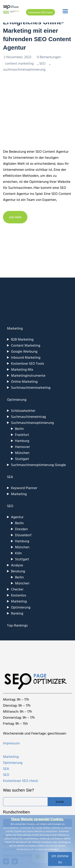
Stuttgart (22, 459)
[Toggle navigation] (65, 11)
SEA (6, 769)
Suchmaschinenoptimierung (32, 423)
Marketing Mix (22, 369)
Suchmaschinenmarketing (31, 387)
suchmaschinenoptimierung (24, 69)
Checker (17, 589)
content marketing (19, 63)
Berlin (19, 429)
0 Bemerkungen (49, 57)
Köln (18, 553)
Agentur (17, 517)
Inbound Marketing (26, 357)
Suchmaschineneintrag (28, 417)
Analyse (17, 565)
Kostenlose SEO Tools (27, 363)
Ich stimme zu (60, 859)
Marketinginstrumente (28, 375)
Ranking (17, 613)
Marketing (19, 494)
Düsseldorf (23, 535)
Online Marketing (24, 381)
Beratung (18, 571)
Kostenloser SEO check (20, 781)
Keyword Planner (24, 488)
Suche (60, 802)
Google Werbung (24, 351)
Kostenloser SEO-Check (40, 12)
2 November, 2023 (18, 57)
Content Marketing (26, 345)
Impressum (11, 743)
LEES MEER (15, 217)
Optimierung (21, 607)
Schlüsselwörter (23, 411)
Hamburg (22, 441)
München (22, 453)
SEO (42, 63)
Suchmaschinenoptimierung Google (38, 465)
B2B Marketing (22, 339)
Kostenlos (18, 595)
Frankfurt (22, 435)
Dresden (21, 529)
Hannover (22, 447)
